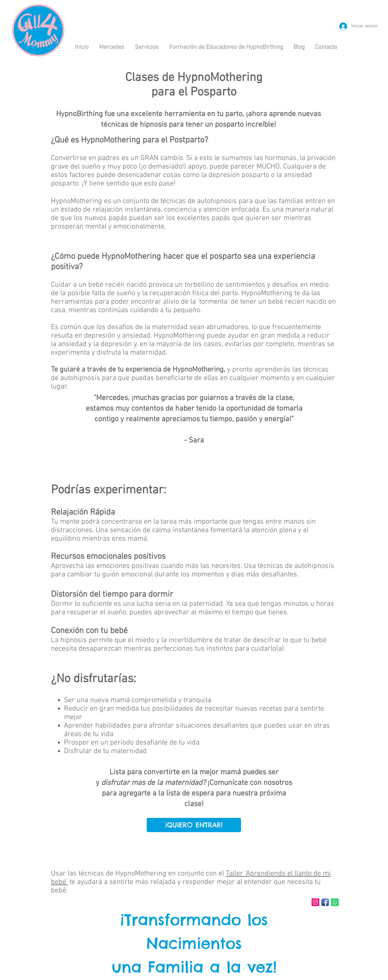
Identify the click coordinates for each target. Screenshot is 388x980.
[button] (147, 47)
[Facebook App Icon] (325, 902)
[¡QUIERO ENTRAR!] (194, 825)
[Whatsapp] (335, 902)
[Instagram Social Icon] (315, 902)
